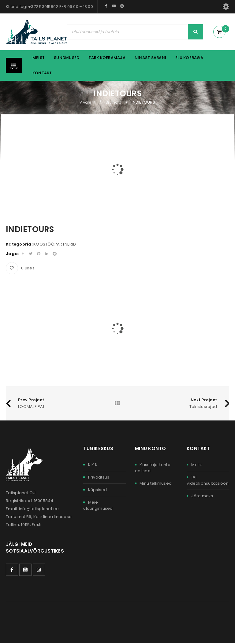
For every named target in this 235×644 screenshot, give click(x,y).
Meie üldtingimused (98, 506)
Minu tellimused (156, 484)
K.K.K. (93, 465)
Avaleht (88, 102)
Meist (197, 465)
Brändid (114, 102)
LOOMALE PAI (31, 407)
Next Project (204, 400)
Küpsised (98, 490)
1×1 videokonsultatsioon (208, 481)
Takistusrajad (203, 407)
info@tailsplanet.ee (39, 510)
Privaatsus (99, 478)
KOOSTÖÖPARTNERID (55, 244)
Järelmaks (202, 496)
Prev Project (31, 400)
